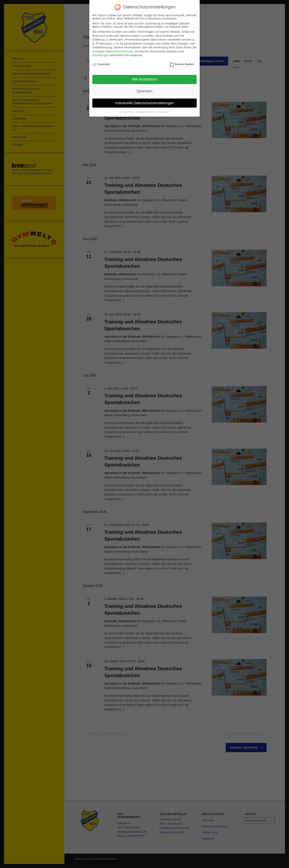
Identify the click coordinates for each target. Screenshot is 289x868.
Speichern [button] (145, 91)
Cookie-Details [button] (127, 112)
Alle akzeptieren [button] (145, 79)
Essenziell (101, 64)
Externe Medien (182, 64)
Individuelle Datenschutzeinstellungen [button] (145, 103)
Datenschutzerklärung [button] (146, 112)
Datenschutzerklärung (119, 51)
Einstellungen (101, 55)
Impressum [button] (164, 112)
